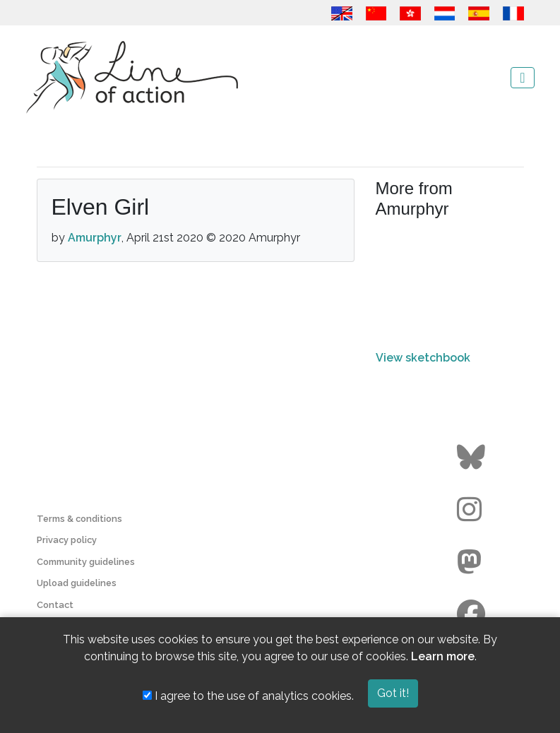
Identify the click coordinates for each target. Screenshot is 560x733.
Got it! (393, 693)
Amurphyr (95, 238)
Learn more (443, 656)
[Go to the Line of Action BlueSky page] (473, 458)
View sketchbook (423, 358)
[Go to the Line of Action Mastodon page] (473, 562)
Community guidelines (86, 562)
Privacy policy (67, 540)
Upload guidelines (77, 583)
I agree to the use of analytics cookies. (248, 696)
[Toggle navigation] (522, 78)
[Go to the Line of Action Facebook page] (473, 614)
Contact (55, 605)
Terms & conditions (79, 519)
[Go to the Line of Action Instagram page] (473, 510)
